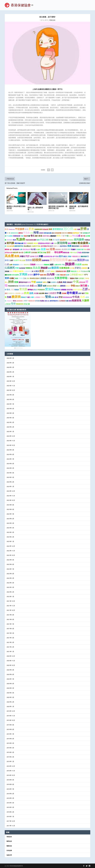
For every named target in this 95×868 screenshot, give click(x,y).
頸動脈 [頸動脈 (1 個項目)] (17, 290)
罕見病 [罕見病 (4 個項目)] (26, 233)
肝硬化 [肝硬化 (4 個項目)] (78, 268)
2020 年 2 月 (10, 702)
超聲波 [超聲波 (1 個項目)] (21, 265)
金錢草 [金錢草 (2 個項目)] (16, 260)
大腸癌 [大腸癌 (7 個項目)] (85, 300)
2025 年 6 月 (10, 409)
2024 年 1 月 (10, 486)
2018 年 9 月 (10, 780)
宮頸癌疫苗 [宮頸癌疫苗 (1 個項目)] (59, 271)
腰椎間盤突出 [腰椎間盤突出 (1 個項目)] (54, 301)
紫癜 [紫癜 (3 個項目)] (16, 282)
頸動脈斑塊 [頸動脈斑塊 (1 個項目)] (20, 304)
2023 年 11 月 (11, 496)
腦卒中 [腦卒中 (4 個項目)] (37, 275)
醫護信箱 (9, 846)
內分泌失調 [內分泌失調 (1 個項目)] (10, 246)
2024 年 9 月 (10, 450)
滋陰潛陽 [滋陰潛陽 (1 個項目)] (85, 265)
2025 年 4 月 (10, 418)
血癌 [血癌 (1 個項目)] (11, 265)
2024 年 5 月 (10, 468)
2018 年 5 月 (10, 798)
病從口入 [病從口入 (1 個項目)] (56, 246)
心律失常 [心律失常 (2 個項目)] (27, 252)
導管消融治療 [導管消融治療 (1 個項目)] (19, 243)
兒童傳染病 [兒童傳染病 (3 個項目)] (64, 268)
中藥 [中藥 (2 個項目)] (67, 236)
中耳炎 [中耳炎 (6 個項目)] (76, 297)
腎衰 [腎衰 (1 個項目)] (14, 301)
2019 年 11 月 (11, 716)
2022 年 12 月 (11, 546)
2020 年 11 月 (11, 661)
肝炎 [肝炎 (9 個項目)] (31, 229)
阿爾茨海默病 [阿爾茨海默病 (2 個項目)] (18, 271)
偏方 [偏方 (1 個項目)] (11, 249)
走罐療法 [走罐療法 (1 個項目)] (54, 282)
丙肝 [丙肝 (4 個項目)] (27, 256)
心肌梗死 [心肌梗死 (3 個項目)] (52, 293)
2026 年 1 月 (10, 377)
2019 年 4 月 (10, 748)
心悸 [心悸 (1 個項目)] (21, 249)
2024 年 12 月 (11, 436)
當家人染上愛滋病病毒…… (35, 208)
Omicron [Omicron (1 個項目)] (12, 229)
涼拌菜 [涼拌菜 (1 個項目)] (32, 256)
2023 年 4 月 (10, 528)
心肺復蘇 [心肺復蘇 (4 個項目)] (74, 275)
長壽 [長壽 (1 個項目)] (31, 233)
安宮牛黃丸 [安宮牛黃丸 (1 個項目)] (46, 236)
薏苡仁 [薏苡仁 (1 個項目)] (66, 256)
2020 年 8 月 (10, 674)
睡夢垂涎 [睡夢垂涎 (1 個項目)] (76, 233)
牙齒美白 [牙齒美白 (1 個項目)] (10, 301)
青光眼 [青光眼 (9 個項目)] (23, 289)
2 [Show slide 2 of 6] (16, 348)
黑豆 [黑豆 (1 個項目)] (25, 243)
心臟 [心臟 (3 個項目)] (78, 236)
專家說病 (52, 20)
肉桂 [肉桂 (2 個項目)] (64, 282)
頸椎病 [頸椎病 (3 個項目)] (29, 260)
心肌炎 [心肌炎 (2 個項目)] (60, 282)
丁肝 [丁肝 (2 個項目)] (63, 236)
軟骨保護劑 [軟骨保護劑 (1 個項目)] (15, 275)
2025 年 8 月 (10, 399)
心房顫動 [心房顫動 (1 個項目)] (37, 297)
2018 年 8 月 (10, 784)
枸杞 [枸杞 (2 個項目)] (48, 249)
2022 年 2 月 (10, 592)
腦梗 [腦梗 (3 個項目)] (48, 252)
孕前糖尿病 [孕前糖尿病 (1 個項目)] (41, 290)
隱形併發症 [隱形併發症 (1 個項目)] (76, 246)
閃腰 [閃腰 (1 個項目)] (76, 278)
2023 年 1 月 (10, 541)
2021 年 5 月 (10, 633)
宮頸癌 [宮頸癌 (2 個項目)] (33, 265)
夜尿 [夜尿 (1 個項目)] (14, 240)
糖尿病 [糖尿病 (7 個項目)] (55, 268)
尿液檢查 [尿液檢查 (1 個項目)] (10, 240)
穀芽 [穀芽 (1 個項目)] (83, 293)
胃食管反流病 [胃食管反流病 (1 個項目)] (34, 278)
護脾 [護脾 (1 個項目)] (35, 240)
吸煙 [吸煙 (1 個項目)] (49, 268)
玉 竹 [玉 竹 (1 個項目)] (79, 271)
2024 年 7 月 (10, 459)
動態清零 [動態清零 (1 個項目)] (15, 253)
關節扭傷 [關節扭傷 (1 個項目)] (66, 253)
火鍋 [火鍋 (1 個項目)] (78, 229)
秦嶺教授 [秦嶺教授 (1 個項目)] (39, 282)
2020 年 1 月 (10, 706)
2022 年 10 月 (11, 555)
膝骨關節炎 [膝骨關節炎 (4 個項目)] (58, 229)
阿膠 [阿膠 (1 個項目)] (29, 236)
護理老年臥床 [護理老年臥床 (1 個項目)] (23, 282)
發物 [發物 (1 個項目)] (58, 286)
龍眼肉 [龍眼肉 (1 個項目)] (72, 278)
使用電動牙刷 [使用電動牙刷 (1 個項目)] (45, 246)
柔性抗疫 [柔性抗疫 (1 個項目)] (82, 282)
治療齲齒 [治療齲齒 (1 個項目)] (63, 290)
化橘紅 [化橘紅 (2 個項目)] (12, 278)
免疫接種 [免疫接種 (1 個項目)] (22, 268)
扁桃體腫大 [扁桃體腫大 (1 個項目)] (20, 301)
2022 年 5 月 (10, 578)
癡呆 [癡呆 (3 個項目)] (61, 256)
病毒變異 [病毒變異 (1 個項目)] (84, 268)
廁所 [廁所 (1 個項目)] (11, 271)
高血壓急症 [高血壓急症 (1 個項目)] (27, 246)
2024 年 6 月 (10, 464)
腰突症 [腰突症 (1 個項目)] (21, 233)
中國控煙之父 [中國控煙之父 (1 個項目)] (76, 256)
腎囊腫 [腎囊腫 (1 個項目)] (43, 297)
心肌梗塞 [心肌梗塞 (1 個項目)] (17, 293)
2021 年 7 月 (10, 624)
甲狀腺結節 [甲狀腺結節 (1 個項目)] (84, 271)
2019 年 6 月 (10, 739)
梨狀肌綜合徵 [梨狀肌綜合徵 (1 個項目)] (67, 297)
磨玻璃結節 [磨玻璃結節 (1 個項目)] (26, 249)
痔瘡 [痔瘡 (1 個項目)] (22, 236)
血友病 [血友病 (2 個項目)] (64, 249)
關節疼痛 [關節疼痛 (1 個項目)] (27, 265)
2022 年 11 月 (11, 551)
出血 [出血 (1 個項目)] (70, 236)
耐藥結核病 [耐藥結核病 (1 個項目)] (40, 265)
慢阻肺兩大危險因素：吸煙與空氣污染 (58, 207)
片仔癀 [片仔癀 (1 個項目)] (36, 293)
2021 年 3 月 (10, 642)
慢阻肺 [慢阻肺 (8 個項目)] (81, 260)
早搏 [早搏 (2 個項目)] (17, 268)
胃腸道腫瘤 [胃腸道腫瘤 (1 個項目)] (29, 240)
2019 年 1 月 (10, 761)
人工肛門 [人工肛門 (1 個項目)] (47, 271)
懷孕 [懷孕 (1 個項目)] (65, 271)
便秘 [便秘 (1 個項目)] (85, 249)
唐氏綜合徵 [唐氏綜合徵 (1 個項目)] (48, 233)
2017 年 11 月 (11, 826)
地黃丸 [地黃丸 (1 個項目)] (45, 282)
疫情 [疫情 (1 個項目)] (29, 282)
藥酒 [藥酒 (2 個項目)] (37, 271)
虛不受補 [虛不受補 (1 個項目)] (56, 256)
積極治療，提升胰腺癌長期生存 (79, 207)
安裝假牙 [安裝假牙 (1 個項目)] (70, 282)
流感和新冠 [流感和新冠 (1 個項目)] (45, 260)
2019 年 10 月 (11, 720)
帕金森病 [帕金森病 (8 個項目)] (83, 243)
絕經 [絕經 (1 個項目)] (42, 275)
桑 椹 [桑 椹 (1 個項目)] (56, 297)
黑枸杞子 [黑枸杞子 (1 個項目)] (24, 297)
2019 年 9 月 (10, 725)
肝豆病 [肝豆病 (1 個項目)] (37, 301)
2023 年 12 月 (11, 491)
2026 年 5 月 (10, 358)
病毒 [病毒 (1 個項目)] (53, 297)
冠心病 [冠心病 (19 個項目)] (68, 229)
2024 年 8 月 (10, 454)
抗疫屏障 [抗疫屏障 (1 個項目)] (41, 293)
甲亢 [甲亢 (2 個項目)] (74, 236)
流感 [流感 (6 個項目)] (82, 297)
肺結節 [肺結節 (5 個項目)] (44, 268)
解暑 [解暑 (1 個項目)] (10, 275)
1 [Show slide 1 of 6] (15, 348)
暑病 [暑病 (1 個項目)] (46, 293)
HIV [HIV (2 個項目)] (26, 301)
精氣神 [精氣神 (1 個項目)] (78, 286)
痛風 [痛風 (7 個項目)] (17, 256)
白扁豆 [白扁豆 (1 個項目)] (38, 249)
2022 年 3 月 (10, 587)
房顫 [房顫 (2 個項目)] (12, 289)
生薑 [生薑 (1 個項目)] (75, 229)
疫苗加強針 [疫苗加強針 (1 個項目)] (86, 253)
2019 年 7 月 (10, 734)
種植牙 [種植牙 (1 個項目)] (68, 286)
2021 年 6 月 (10, 629)
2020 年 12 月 (11, 656)
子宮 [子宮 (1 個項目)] (63, 265)
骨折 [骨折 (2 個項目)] (55, 286)
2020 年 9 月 (10, 670)
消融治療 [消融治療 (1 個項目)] (63, 275)
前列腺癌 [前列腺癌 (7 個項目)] (79, 239)
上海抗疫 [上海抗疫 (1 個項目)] (8, 304)
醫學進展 (9, 841)
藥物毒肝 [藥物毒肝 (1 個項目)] (53, 236)
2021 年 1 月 (10, 651)
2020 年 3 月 (10, 697)
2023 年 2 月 (10, 537)
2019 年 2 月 (10, 757)
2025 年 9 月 (10, 395)
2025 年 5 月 (10, 413)
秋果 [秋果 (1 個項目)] (38, 240)
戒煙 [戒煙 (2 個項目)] (45, 286)
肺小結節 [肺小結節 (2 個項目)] (56, 240)
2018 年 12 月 (11, 766)
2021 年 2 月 (10, 647)
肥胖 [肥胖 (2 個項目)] (68, 271)
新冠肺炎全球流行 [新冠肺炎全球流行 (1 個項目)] (44, 243)
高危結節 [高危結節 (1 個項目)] (45, 229)
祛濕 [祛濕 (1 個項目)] (67, 301)
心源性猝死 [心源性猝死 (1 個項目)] (28, 271)
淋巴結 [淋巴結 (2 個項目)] (40, 252)
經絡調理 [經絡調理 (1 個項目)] (63, 240)
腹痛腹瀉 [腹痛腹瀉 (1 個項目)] (50, 286)
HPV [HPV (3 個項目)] (86, 275)
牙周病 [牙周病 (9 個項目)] (23, 274)
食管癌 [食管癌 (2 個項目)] (30, 275)
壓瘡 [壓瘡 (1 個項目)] (70, 256)
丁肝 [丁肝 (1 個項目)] (81, 233)
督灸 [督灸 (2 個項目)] (8, 289)
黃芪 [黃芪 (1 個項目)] (45, 275)
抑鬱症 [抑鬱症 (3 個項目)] (74, 243)
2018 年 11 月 (11, 771)
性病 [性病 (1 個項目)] (25, 236)
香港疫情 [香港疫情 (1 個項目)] (16, 265)
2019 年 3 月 (10, 752)
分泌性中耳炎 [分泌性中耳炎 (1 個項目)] (36, 246)
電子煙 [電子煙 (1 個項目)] (83, 236)
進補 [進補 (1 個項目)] (70, 301)
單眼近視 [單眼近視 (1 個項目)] (74, 271)
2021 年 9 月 (10, 615)
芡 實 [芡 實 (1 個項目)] (9, 233)
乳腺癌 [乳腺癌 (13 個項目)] (21, 239)
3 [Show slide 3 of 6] (18, 348)
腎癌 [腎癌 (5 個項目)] (13, 304)
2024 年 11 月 (11, 441)
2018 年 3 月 (10, 807)
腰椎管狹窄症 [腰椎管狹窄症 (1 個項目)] (19, 246)
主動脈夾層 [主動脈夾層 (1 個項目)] (80, 249)
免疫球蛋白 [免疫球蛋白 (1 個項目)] (63, 246)
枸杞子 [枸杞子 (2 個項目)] (81, 275)
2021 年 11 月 (11, 606)
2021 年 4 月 (10, 638)
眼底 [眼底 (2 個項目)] (6, 229)
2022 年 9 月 (10, 560)
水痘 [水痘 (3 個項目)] (32, 286)
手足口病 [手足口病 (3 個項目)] (44, 240)
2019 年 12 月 (11, 711)
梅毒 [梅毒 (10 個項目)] (36, 232)
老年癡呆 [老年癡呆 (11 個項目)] (72, 293)
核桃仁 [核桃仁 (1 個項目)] (53, 271)
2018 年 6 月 (10, 794)
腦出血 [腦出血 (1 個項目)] (47, 301)
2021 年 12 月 (11, 601)
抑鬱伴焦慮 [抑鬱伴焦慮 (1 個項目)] (73, 253)
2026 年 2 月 (10, 372)
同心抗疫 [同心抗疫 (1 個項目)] (22, 260)
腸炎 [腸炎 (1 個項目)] (53, 233)
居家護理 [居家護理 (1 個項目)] (30, 243)
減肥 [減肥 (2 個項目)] (52, 265)
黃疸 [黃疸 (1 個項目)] (69, 243)
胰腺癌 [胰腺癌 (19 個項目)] (70, 264)
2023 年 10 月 (11, 500)
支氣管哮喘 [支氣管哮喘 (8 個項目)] (61, 278)
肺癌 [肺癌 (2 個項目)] (50, 229)
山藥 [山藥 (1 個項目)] (52, 243)
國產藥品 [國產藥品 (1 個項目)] (58, 249)
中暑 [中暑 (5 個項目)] (59, 293)
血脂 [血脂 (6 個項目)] (43, 249)
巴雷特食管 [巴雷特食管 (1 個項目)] (16, 236)
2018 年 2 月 (10, 812)
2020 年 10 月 (11, 665)
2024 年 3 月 (10, 477)
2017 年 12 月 (11, 821)
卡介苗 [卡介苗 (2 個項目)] (33, 249)
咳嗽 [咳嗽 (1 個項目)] (36, 286)
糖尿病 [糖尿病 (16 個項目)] (16, 297)
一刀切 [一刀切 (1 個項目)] (57, 275)
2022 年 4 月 (10, 583)
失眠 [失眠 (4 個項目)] (9, 297)
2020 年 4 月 (10, 693)
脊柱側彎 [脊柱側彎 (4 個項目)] (58, 252)
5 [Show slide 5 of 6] (21, 348)
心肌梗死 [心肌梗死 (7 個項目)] (10, 268)
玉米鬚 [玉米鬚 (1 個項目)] (72, 268)
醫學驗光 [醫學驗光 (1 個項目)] (31, 290)
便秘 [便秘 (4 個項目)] (60, 297)
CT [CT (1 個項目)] (69, 278)
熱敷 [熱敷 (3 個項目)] (69, 246)
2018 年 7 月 (10, 789)
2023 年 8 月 (10, 509)
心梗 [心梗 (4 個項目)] (7, 264)
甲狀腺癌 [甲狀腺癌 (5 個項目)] (20, 229)
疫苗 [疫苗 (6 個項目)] (42, 271)
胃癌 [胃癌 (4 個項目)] (7, 278)
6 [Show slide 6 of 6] (22, 348)
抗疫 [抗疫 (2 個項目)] (37, 256)
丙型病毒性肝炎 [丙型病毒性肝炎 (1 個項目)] (13, 286)
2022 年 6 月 (10, 574)
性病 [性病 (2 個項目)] (87, 260)
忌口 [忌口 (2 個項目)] (70, 260)
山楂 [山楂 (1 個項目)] (22, 293)
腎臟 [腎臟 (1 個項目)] (49, 282)
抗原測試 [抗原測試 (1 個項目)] (81, 278)
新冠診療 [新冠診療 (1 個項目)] (16, 249)
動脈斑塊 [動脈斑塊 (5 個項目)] (77, 300)
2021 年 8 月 (10, 619)
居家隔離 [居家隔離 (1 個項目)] (34, 253)
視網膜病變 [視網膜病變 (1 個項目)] (38, 229)
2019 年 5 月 (10, 743)
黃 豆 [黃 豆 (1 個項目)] (33, 271)
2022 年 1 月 (10, 597)
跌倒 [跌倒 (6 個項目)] (26, 293)
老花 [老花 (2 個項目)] (27, 229)
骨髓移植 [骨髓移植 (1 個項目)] (47, 265)
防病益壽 (9, 850)
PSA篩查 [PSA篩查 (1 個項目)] (9, 236)
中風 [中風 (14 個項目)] (76, 282)
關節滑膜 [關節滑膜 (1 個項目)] (84, 256)
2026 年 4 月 (10, 363)
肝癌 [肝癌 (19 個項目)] (83, 229)
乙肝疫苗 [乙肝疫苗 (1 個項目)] (62, 301)
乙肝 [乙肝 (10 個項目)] (85, 289)
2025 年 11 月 (11, 386)
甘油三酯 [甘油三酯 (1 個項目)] (27, 304)
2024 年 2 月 (10, 482)
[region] (18, 331)
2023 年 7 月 (10, 514)
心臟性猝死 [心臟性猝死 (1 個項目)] (58, 265)
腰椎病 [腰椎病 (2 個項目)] (63, 286)
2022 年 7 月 (10, 569)
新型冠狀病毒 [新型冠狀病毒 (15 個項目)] (59, 260)
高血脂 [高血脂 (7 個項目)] (37, 268)
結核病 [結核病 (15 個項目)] (37, 260)
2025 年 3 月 (10, 422)
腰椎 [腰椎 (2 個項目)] (69, 249)
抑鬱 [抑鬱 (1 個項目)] (32, 297)
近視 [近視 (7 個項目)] (52, 249)
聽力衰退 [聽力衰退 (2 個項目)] (39, 236)
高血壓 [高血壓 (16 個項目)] (9, 256)
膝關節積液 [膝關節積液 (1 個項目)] (14, 233)
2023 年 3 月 (10, 532)
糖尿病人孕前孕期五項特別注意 (16, 207)
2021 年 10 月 (11, 610)
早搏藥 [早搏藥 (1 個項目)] (21, 278)
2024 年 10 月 (11, 445)
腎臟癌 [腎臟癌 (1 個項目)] (73, 249)
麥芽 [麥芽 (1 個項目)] (80, 293)
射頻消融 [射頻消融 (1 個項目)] (70, 290)
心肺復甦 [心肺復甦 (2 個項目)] (43, 278)
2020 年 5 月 (10, 688)
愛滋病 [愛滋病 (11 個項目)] (49, 289)
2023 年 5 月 (10, 523)
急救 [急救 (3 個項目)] (31, 293)
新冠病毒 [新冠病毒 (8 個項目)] (62, 243)
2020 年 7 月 (10, 679)
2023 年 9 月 (10, 505)
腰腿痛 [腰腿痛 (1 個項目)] (41, 233)
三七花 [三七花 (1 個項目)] (74, 260)
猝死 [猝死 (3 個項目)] (59, 236)
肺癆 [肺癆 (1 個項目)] (52, 253)
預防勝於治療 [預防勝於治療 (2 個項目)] (24, 286)
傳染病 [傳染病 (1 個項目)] (36, 243)
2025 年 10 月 (11, 390)
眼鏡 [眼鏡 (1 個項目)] (28, 278)
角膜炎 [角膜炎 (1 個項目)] (42, 301)
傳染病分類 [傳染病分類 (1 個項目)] (50, 278)
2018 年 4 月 (10, 803)
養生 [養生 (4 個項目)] (33, 236)
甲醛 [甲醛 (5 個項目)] (34, 282)
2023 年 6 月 (10, 519)
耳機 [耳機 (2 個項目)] (50, 240)
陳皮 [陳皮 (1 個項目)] (35, 290)
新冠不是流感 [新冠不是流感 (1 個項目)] (77, 290)
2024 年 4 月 (10, 473)
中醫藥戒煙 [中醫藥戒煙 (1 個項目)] (31, 301)
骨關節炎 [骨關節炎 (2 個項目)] (29, 268)
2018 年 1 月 (10, 817)
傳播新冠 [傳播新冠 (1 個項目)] (11, 293)
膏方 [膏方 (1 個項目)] (29, 297)
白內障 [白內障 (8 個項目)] (51, 274)
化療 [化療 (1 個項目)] (55, 243)
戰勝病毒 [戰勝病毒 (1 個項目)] (57, 290)
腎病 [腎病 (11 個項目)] (48, 297)
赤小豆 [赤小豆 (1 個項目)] (21, 253)
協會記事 (9, 855)
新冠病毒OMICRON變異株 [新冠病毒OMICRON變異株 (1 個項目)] (64, 233)
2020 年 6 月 (10, 684)
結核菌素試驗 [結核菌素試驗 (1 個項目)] (48, 256)
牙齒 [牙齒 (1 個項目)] (45, 253)
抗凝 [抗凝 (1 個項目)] (81, 246)
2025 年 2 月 (10, 427)
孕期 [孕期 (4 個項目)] (73, 286)
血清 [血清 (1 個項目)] (68, 275)
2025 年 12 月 (11, 381)
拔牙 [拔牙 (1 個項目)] (12, 260)
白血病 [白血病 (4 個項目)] (78, 264)
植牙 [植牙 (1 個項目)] (51, 246)
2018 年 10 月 (11, 775)
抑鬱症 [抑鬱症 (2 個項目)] (22, 256)
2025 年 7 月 (10, 404)
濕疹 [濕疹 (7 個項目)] (40, 285)
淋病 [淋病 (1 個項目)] (17, 278)
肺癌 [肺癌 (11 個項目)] (11, 282)
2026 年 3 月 (10, 367)
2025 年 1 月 (10, 431)
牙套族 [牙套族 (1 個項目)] (79, 253)
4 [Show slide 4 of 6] (19, 348)
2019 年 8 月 (10, 729)
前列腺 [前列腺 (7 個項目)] (10, 243)
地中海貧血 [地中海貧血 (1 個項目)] (70, 240)
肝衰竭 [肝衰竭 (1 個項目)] (64, 293)
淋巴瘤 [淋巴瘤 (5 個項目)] (84, 286)
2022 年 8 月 (10, 564)
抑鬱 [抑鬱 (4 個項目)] (41, 256)
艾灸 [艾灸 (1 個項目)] (25, 278)
